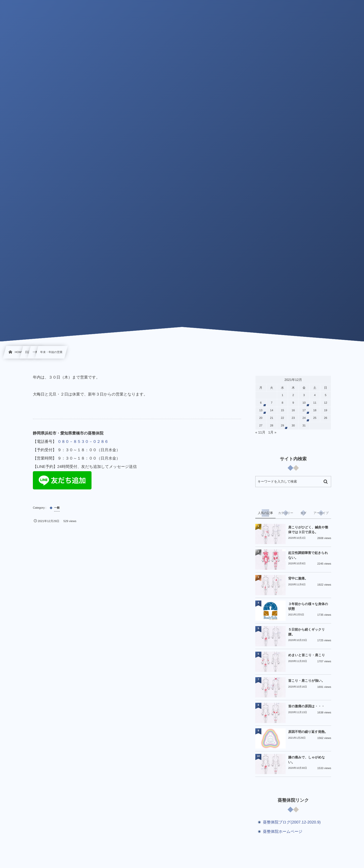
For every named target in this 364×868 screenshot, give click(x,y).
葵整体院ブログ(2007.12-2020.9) (292, 822)
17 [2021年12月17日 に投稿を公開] (304, 410)
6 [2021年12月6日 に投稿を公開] (261, 403)
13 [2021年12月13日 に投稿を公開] (261, 410)
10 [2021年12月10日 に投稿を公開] (304, 403)
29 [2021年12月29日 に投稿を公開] (282, 426)
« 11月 (260, 432)
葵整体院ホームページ (283, 832)
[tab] (265, 513)
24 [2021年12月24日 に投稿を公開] (304, 418)
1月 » (272, 432)
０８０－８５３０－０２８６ (83, 442)
